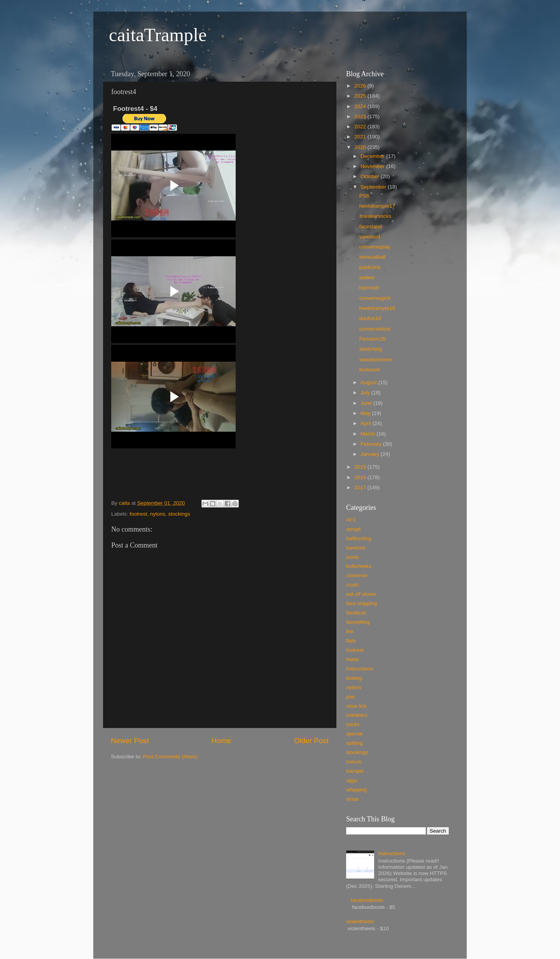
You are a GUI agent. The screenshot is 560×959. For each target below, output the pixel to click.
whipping (356, 790)
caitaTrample (158, 35)
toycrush (369, 288)
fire (350, 631)
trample (355, 771)
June (367, 403)
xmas (352, 799)
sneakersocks (375, 216)
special (354, 734)
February (372, 444)
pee (351, 697)
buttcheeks (359, 566)
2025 (361, 96)
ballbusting (359, 538)
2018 (361, 477)
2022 (361, 127)
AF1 (351, 520)
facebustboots (367, 900)
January (371, 454)
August (369, 382)
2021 (361, 137)
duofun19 (370, 318)
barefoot (356, 548)
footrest (138, 514)
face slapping (362, 603)
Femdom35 (373, 339)
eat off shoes (361, 594)
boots (353, 557)
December (373, 156)
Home (221, 741)
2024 (361, 106)
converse (357, 575)
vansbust (370, 237)
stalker (367, 277)
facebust (356, 613)
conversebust (375, 329)
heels (352, 659)
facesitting (358, 622)
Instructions (360, 669)
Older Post (311, 741)
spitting (354, 743)
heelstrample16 (377, 308)
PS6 (364, 196)
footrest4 (370, 370)
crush (353, 585)
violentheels (360, 921)
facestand (371, 227)
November (373, 166)
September (374, 187)
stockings (179, 514)
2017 (361, 487)
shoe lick (356, 706)
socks (353, 724)
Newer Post (130, 741)
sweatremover (376, 360)
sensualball (373, 257)
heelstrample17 (377, 206)
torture (354, 762)
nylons (158, 514)
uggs (352, 780)
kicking (354, 678)
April (367, 423)
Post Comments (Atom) (170, 757)
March (368, 434)
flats (351, 641)
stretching (371, 349)
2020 (361, 147)
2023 (361, 116)
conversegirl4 (375, 298)
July (366, 393)
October (371, 176)
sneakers (357, 715)
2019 (361, 467)
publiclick (370, 267)
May (366, 413)
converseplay (375, 247)
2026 (361, 86)
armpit (353, 529)
